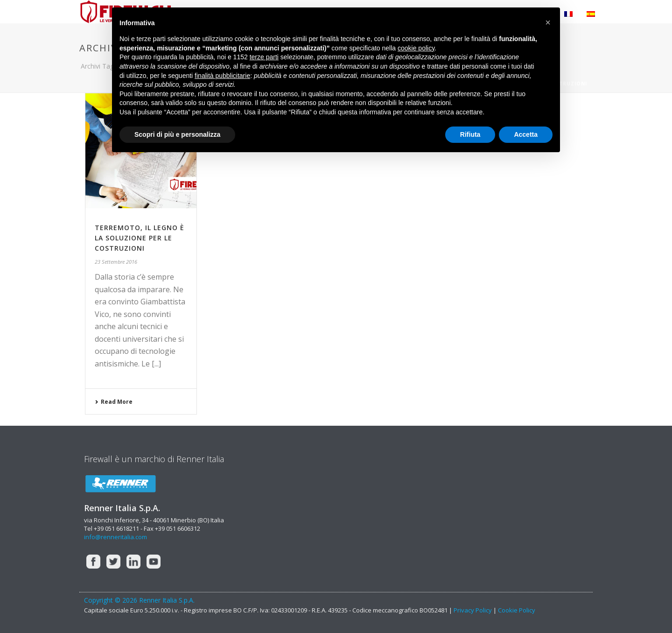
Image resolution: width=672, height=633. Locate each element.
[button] (548, 22)
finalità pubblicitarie (222, 76)
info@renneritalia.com (115, 537)
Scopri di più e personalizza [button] (177, 134)
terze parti (264, 57)
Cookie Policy (517, 610)
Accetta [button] (526, 134)
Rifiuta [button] (470, 134)
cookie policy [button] (416, 48)
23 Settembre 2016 (116, 262)
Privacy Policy (473, 610)
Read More (114, 402)
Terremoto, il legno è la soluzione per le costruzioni (140, 238)
